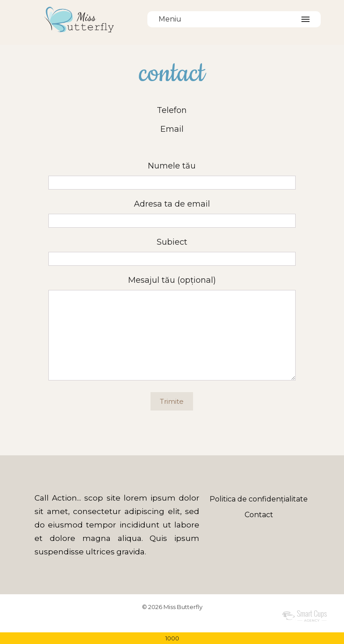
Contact (259, 515)
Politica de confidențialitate (259, 499)
